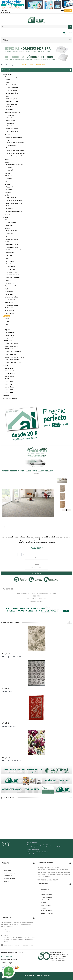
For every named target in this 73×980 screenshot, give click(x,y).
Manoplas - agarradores (11, 239)
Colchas (8, 82)
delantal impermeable (12, 231)
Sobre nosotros (45, 889)
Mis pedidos (7, 870)
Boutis (8, 80)
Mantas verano (10, 110)
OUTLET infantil (9, 390)
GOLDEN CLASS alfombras (12, 360)
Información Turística (46, 911)
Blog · (62, 11)
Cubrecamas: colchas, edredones (14, 77)
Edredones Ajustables (12, 85)
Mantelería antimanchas (12, 244)
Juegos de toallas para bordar (14, 203)
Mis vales (7, 881)
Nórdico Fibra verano (12, 126)
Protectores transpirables (13, 277)
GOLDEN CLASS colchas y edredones (15, 357)
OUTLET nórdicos (10, 371)
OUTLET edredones (10, 374)
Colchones (8, 281)
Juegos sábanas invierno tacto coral (16, 153)
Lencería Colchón (10, 261)
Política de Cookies (46, 905)
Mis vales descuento (9, 873)
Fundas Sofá (8, 179)
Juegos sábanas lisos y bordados (15, 143)
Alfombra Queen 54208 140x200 (11, 657)
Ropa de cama (8, 74)
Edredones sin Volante (12, 93)
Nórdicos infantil (10, 313)
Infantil (6, 289)
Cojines (7, 162)
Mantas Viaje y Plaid (11, 104)
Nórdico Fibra (10, 118)
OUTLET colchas (9, 376)
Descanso (7, 259)
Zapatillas (8, 214)
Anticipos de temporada (10, 398)
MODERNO (8, 319)
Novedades (68, 11)
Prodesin (47, 976)
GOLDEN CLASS (8, 341)
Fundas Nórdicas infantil (12, 305)
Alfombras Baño (9, 187)
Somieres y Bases (10, 283)
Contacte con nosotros (47, 913)
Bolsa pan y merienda (11, 223)
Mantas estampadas (11, 99)
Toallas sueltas (10, 208)
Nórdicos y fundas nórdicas (12, 113)
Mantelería (8, 242)
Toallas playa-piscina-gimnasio (14, 211)
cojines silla (9, 167)
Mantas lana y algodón (12, 101)
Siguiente (67, 510)
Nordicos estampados (12, 131)
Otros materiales (9, 332)
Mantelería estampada (12, 247)
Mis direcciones (8, 876)
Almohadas (9, 264)
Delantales (8, 228)
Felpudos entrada (10, 335)
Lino (6, 236)
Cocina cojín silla (10, 225)
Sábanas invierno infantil (12, 297)
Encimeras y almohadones (13, 148)
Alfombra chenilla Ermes (9, 726)
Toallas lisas (9, 206)
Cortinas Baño (9, 190)
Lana (6, 324)
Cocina (6, 217)
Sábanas (7, 135)
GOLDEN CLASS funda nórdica (13, 352)
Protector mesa (10, 253)
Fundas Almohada (11, 267)
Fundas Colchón (10, 269)
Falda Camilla (9, 176)
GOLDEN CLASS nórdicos (12, 344)
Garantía (43, 892)
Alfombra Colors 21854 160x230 (11, 761)
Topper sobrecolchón (11, 286)
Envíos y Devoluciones (46, 895)
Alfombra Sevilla (7, 692)
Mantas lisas (9, 107)
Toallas (7, 195)
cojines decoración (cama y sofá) (15, 165)
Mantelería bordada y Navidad (14, 250)
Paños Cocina (9, 256)
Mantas (7, 96)
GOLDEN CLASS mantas (11, 349)
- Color (36, 558)
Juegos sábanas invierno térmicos (15, 151)
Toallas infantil (9, 308)
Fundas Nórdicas (11, 115)
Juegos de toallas (11, 198)
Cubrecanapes (10, 123)
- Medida (36, 565)
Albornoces (8, 184)
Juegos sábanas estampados (14, 137)
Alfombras (7, 316)
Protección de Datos (46, 900)
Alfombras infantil (10, 311)
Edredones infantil (10, 300)
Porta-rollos (8, 192)
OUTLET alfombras (10, 387)
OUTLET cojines (9, 392)
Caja (9, 12)
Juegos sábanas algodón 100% (14, 156)
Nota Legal (43, 903)
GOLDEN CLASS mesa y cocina (13, 362)
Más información (8, 589)
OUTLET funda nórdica (11, 379)
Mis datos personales (10, 878)
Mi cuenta (5, 863)
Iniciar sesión (5, 12)
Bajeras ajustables (11, 145)
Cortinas (7, 173)
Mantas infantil (9, 302)
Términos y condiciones (47, 897)
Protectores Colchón (12, 272)
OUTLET (6, 365)
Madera (7, 327)
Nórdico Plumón (10, 121)
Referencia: (37, 474)
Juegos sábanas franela (12, 140)
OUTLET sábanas (10, 382)
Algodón (7, 330)
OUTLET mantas (9, 368)
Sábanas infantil (9, 292)
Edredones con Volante (12, 90)
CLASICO (8, 322)
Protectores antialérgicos (13, 275)
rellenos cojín (10, 170)
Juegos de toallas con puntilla (14, 200)
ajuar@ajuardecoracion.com (25, 945)
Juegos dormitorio (10, 338)
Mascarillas (7, 395)
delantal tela (9, 233)
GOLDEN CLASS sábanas (12, 346)
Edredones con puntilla (12, 88)
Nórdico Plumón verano (12, 129)
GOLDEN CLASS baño (11, 354)
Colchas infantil (9, 294)
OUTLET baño (9, 384)
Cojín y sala (7, 160)
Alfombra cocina (9, 220)
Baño (5, 182)
